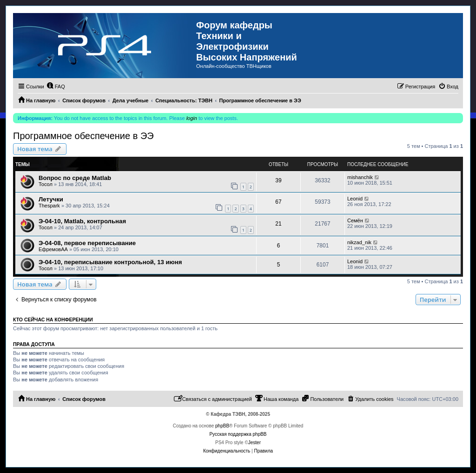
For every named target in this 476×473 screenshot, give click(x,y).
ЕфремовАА (53, 249)
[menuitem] (56, 87)
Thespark (49, 206)
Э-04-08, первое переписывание (87, 243)
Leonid (355, 199)
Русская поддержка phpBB (238, 434)
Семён (355, 220)
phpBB (222, 426)
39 (278, 180)
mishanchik (360, 177)
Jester (255, 443)
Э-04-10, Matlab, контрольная (82, 221)
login (192, 118)
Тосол (46, 184)
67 (278, 202)
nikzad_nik (359, 242)
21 (278, 224)
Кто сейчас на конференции (53, 320)
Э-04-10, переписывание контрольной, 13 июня (110, 262)
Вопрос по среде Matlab (75, 178)
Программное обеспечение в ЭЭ (83, 136)
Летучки (51, 199)
